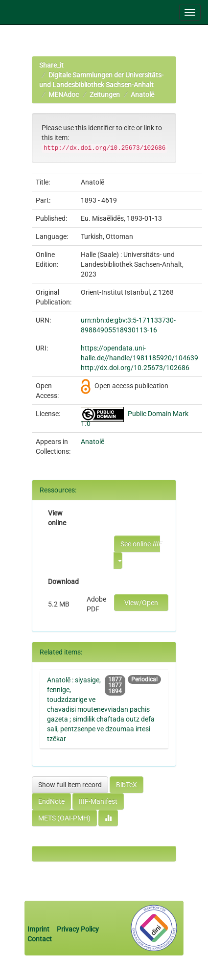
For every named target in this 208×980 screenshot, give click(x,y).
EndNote (51, 801)
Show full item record (70, 785)
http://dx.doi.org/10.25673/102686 (135, 368)
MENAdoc (64, 94)
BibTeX (127, 785)
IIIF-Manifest (98, 801)
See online (140, 544)
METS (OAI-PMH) (64, 818)
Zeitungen (105, 94)
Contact (40, 939)
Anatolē (142, 94)
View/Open (141, 603)
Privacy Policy (78, 929)
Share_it (51, 65)
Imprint (39, 929)
